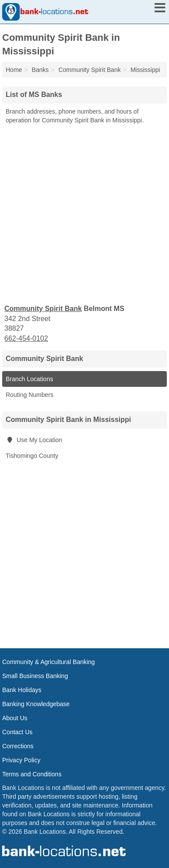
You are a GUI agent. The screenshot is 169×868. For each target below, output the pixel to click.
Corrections (18, 746)
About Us (15, 718)
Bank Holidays (22, 690)
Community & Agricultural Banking (49, 662)
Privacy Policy (21, 760)
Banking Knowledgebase (36, 704)
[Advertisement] (84, 214)
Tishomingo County (32, 456)
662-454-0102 (26, 338)
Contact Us (17, 732)
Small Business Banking (35, 676)
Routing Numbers (30, 395)
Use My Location (34, 440)
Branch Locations (29, 379)
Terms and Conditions (32, 774)
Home (14, 70)
